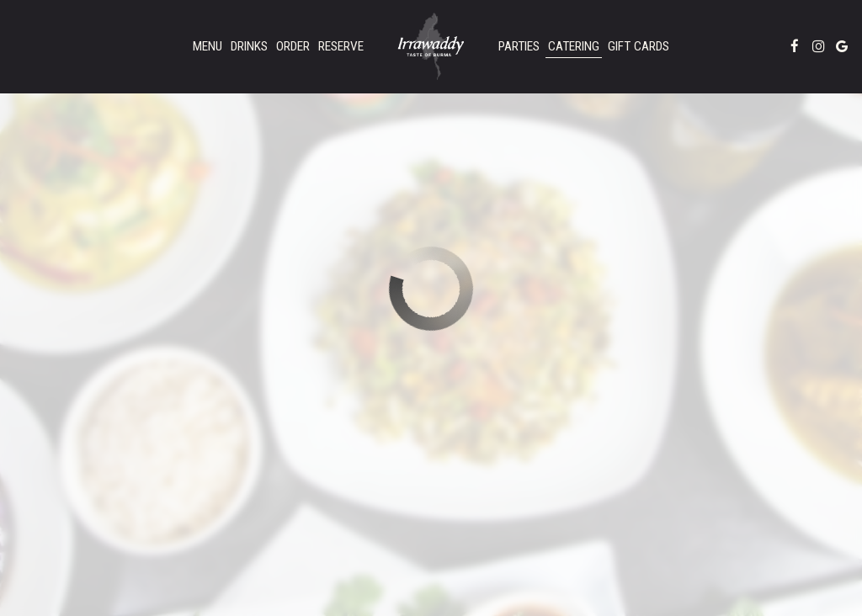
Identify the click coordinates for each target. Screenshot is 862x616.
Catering (574, 46)
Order (293, 46)
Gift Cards (639, 46)
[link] (431, 46)
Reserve (341, 46)
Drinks (249, 46)
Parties (519, 46)
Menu (208, 46)
